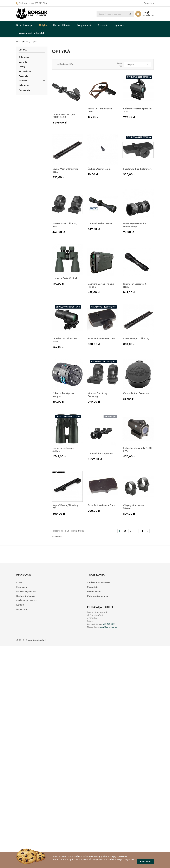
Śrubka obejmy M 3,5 (99, 169)
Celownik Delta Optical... (101, 224)
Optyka (43, 25)
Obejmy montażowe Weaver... (134, 507)
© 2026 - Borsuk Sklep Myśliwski (32, 640)
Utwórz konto (94, 592)
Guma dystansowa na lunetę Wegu (135, 225)
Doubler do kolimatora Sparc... (65, 340)
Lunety (22, 67)
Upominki (119, 25)
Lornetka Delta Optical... (66, 278)
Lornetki (23, 62)
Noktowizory (25, 71)
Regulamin (22, 587)
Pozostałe (23, 76)
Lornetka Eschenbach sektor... (64, 450)
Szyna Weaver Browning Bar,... (65, 170)
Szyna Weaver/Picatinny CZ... (65, 507)
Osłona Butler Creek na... (137, 393)
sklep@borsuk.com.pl (109, 627)
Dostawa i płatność (25, 596)
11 (142, 531)
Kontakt (20, 605)
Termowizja (24, 90)
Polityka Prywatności (26, 592)
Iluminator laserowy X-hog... (135, 285)
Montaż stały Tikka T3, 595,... (65, 225)
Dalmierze (24, 85)
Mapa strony (22, 609)
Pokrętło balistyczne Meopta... (63, 395)
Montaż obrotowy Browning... (97, 395)
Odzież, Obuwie (62, 25)
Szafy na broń (84, 25)
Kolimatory (24, 57)
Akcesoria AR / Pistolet (32, 33)
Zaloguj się (93, 587)
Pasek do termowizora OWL (100, 110)
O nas (19, 583)
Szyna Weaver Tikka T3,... (137, 339)
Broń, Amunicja (24, 25)
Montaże (23, 81)
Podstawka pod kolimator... (138, 169)
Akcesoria (103, 25)
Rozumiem (145, 861)
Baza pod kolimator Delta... (103, 339)
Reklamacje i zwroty (26, 600)
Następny (147, 531)
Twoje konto (96, 575)
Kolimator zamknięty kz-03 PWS (138, 450)
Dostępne (138, 64)
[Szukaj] (115, 14)
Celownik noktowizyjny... (101, 454)
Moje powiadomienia (98, 596)
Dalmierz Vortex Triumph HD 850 (101, 285)
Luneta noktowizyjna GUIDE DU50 (64, 116)
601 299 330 (41, 3)
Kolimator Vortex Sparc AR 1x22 (137, 110)
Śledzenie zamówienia (99, 583)
